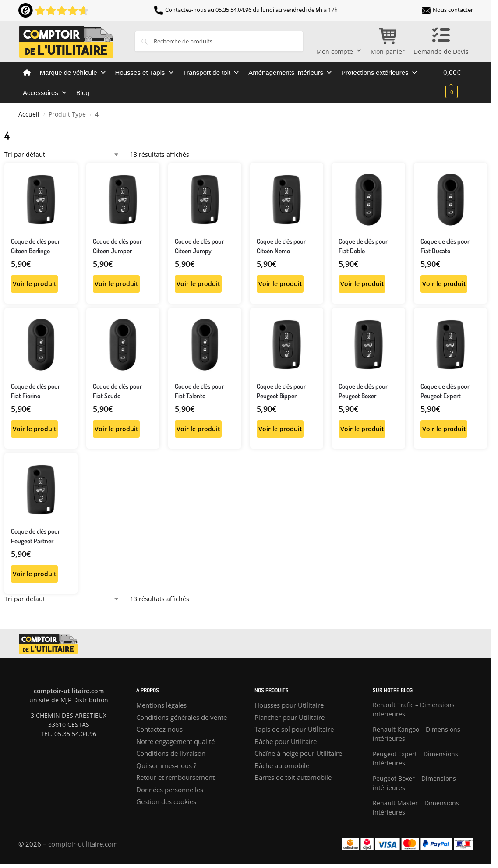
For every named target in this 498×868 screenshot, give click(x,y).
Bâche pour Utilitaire (286, 741)
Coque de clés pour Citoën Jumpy (199, 246)
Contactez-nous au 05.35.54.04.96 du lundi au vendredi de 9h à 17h (246, 10)
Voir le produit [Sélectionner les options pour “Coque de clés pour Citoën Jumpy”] (198, 284)
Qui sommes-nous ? (166, 765)
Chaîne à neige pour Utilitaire (298, 753)
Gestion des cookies (166, 801)
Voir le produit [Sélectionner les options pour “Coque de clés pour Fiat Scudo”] (117, 429)
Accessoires (45, 93)
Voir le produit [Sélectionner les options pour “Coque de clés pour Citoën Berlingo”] (35, 284)
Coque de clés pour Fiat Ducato (445, 246)
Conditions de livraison (171, 753)
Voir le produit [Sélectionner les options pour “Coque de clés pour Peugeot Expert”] (444, 429)
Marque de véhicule (73, 73)
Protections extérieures (379, 73)
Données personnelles (170, 790)
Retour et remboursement (175, 777)
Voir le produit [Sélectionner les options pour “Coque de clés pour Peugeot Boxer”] (362, 429)
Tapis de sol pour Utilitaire (294, 729)
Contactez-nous (159, 729)
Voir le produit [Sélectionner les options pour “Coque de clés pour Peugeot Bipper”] (280, 429)
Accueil (29, 114)
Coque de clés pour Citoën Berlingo (35, 246)
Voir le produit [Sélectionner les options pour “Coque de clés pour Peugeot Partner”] (35, 574)
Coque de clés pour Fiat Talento (199, 391)
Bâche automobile (282, 765)
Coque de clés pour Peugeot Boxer (363, 391)
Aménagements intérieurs (290, 73)
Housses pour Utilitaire (289, 705)
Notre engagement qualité (175, 741)
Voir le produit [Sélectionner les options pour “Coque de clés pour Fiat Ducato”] (444, 284)
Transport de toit (212, 73)
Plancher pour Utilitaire (290, 717)
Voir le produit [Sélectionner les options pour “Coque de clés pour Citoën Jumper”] (117, 284)
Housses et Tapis (145, 73)
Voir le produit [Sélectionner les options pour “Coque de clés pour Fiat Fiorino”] (35, 429)
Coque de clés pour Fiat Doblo (363, 246)
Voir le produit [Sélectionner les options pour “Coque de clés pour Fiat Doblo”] (362, 284)
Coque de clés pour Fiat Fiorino (35, 391)
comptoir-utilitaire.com (83, 844)
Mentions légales (161, 705)
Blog (83, 93)
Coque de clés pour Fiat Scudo (117, 391)
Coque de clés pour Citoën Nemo (281, 246)
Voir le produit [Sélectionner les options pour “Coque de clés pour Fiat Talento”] (198, 429)
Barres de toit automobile (293, 777)
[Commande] (62, 154)
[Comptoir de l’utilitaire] (27, 73)
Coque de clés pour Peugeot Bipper (281, 391)
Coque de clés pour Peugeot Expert (445, 391)
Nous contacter (447, 10)
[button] (458, 82)
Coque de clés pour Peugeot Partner (35, 536)
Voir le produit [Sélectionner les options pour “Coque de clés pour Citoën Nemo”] (280, 284)
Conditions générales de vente (182, 717)
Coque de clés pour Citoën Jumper (117, 246)
